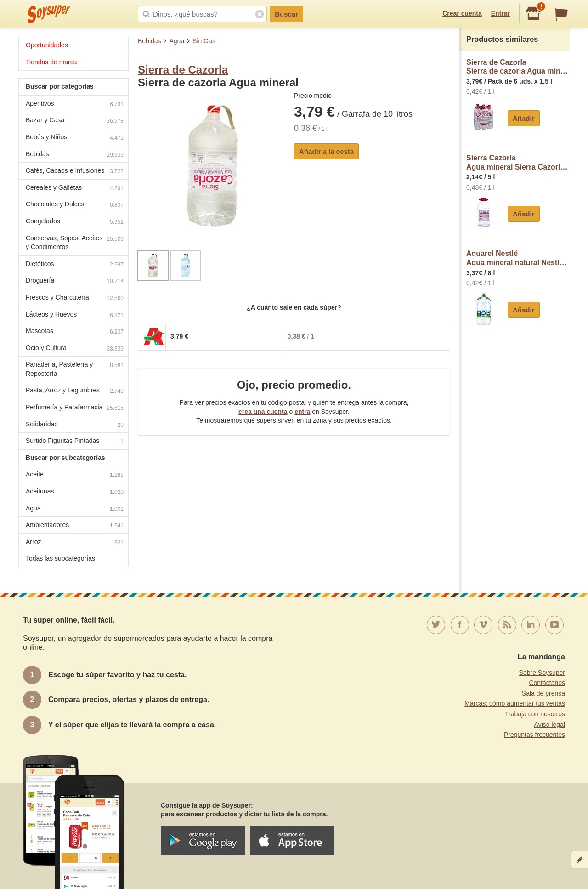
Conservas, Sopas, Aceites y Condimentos (75, 243)
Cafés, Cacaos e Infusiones (75, 172)
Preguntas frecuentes (534, 735)
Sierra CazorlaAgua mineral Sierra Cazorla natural (518, 162)
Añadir (524, 118)
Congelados (75, 222)
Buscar (286, 14)
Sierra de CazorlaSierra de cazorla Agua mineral (518, 67)
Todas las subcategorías (60, 558)
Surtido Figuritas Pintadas (75, 442)
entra (302, 412)
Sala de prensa (543, 693)
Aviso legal (550, 725)
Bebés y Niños (75, 138)
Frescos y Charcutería (75, 298)
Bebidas (150, 41)
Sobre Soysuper (542, 673)
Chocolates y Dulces (75, 205)
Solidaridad (75, 425)
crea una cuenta (263, 412)
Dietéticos (75, 265)
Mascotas (75, 332)
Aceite (75, 475)
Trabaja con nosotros (535, 714)
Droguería (75, 281)
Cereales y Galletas (75, 189)
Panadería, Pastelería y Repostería (75, 369)
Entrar (500, 13)
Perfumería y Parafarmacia (75, 408)
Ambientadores (75, 526)
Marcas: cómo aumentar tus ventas (515, 703)
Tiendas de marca (51, 62)
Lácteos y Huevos (75, 315)
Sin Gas (204, 41)
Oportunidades (47, 45)
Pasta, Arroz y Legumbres (75, 391)
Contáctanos (547, 683)
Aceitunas (75, 492)
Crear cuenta (462, 13)
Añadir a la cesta (326, 151)
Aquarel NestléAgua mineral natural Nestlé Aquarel (518, 258)
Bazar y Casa (75, 121)
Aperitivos (75, 105)
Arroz (75, 543)
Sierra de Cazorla (183, 70)
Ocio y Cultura (75, 349)
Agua (177, 41)
